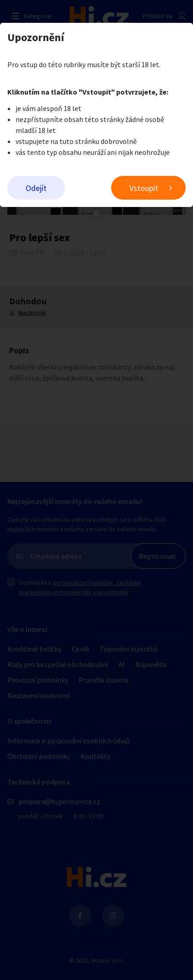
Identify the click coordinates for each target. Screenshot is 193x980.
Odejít (36, 188)
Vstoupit (144, 188)
